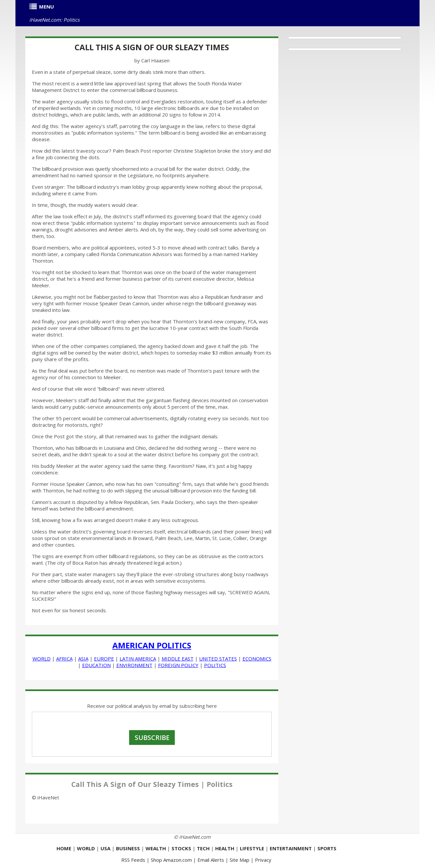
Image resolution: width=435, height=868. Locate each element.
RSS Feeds (133, 860)
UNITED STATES (218, 659)
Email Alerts (211, 860)
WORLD (42, 659)
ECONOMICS (257, 659)
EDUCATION (96, 665)
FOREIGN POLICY (178, 665)
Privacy (263, 860)
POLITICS (215, 665)
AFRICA (64, 659)
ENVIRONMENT (134, 665)
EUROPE (104, 659)
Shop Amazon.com (171, 860)
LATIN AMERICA (138, 659)
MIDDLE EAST (178, 659)
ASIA (83, 659)
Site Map (240, 860)
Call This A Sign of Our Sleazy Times (152, 47)
